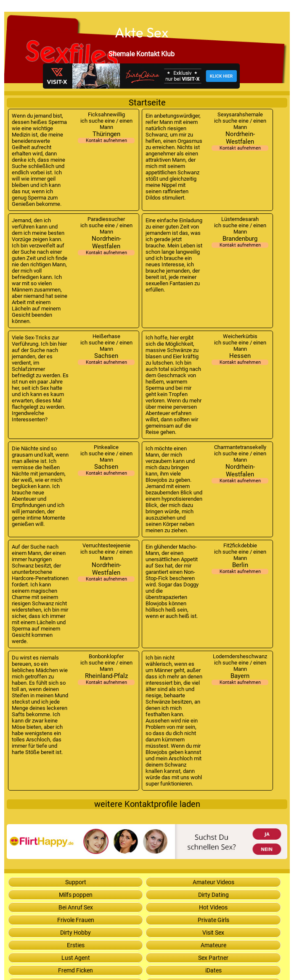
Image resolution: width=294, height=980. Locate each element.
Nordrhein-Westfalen (240, 141)
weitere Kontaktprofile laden (147, 804)
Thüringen (106, 137)
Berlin (240, 568)
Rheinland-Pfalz (106, 679)
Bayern (240, 679)
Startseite (147, 103)
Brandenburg (240, 241)
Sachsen (106, 359)
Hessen (240, 359)
